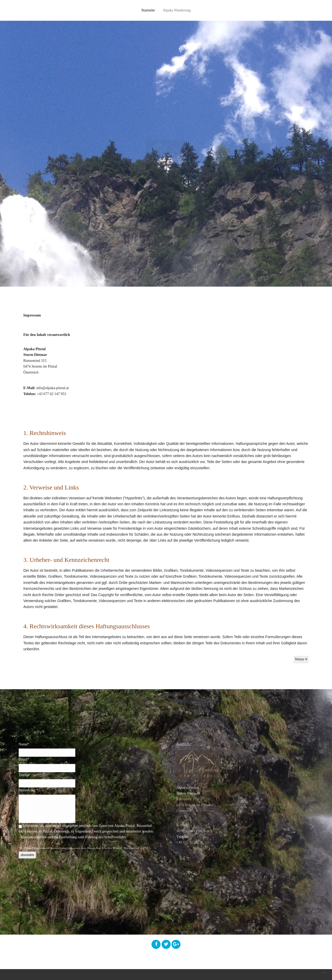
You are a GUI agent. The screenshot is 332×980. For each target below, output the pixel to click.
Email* (37, 771)
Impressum (60, 974)
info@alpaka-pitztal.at (53, 388)
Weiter (301, 659)
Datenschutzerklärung (93, 974)
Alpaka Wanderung (177, 10)
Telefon (38, 783)
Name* (37, 759)
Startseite (148, 10)
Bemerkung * (41, 795)
